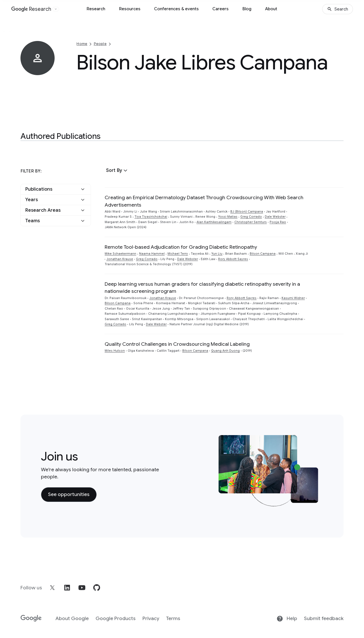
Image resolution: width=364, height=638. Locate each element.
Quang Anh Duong (225, 351)
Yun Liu (217, 254)
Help (287, 619)
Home (82, 44)
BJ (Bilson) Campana (247, 212)
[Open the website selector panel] (56, 9)
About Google (72, 618)
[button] (117, 170)
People (100, 44)
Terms (173, 618)
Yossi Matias (228, 217)
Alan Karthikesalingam (214, 222)
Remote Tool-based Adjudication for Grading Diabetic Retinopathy (181, 247)
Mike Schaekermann (120, 254)
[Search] (338, 9)
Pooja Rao (278, 222)
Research (96, 9)
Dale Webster (275, 217)
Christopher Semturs (251, 222)
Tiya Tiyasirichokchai (151, 217)
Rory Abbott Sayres (233, 259)
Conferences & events (176, 9)
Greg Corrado (251, 217)
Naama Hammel (152, 254)
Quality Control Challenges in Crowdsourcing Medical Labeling (177, 344)
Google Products (116, 618)
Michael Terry (178, 254)
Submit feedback (324, 618)
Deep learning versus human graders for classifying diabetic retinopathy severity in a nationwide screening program (202, 288)
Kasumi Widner (293, 298)
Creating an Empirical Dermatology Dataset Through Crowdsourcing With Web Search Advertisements (204, 201)
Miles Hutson (115, 351)
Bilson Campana (263, 254)
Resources (130, 9)
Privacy (151, 618)
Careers (221, 9)
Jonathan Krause (120, 259)
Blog (247, 9)
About (271, 9)
